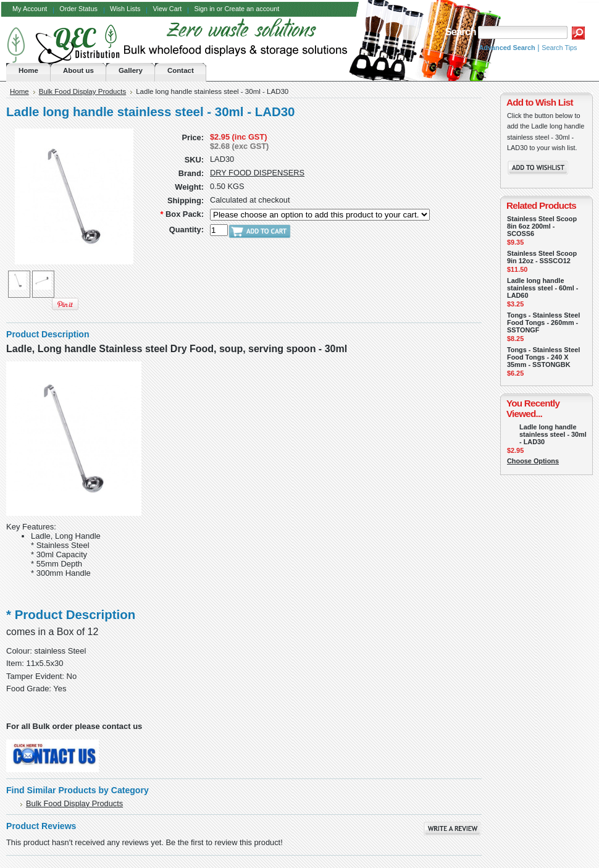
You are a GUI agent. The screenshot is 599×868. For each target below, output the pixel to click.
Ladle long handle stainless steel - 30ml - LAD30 (553, 434)
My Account (30, 9)
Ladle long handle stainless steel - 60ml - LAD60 (542, 288)
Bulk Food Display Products (82, 91)
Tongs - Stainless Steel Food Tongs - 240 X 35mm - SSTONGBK (543, 357)
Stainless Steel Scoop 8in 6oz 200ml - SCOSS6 (542, 226)
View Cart (167, 9)
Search (460, 32)
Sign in (204, 9)
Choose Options (533, 461)
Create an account (252, 9)
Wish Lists (125, 9)
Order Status (78, 9)
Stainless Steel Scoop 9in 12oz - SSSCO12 (542, 257)
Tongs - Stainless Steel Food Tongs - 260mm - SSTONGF (543, 322)
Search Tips (559, 48)
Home (19, 91)
